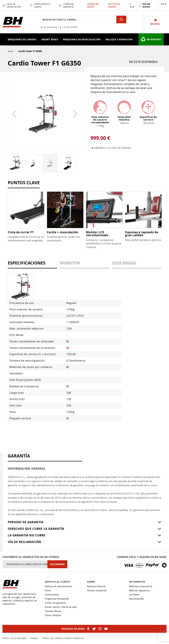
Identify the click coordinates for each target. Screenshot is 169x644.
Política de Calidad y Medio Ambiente (63, 638)
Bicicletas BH (136, 599)
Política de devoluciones (59, 586)
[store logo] (13, 22)
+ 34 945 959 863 (70, 27)
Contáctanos (52, 595)
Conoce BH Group (93, 5)
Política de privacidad (14, 638)
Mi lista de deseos (114, 5)
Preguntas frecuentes (57, 599)
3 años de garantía (55, 603)
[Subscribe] (57, 564)
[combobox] (78, 19)
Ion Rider (134, 595)
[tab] (32, 265)
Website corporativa (141, 586)
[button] (164, 4)
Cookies (34, 638)
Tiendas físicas (53, 611)
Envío (48, 590)
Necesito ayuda (50, 27)
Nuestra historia (96, 586)
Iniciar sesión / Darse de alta (61, 607)
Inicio (11, 51)
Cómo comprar (53, 615)
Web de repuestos (139, 590)
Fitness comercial (97, 590)
